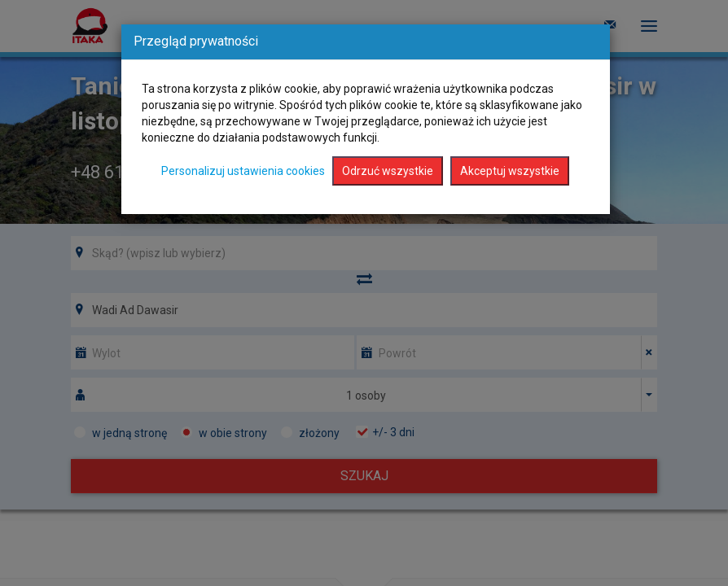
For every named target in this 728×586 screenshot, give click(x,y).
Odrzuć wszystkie (388, 171)
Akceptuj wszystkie (510, 171)
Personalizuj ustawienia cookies (243, 171)
